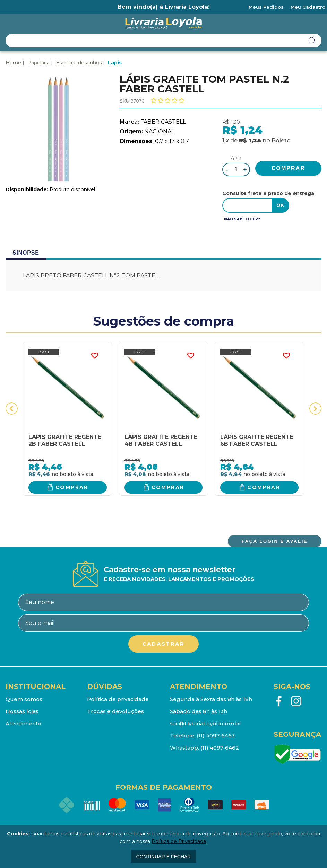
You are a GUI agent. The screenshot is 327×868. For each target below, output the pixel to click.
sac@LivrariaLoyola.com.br (206, 723)
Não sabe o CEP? (242, 219)
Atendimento (23, 723)
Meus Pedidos (266, 7)
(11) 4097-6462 (220, 748)
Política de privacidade (118, 699)
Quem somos (24, 699)
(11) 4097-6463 (216, 736)
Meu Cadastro (308, 7)
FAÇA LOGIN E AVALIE (275, 541)
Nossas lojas (22, 711)
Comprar (72, 487)
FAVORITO (95, 356)
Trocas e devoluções (115, 711)
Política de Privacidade (179, 841)
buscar (312, 41)
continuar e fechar (164, 857)
